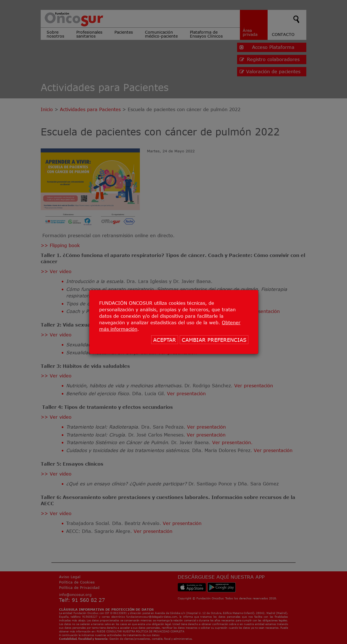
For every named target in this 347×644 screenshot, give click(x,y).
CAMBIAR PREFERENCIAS (214, 340)
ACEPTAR (165, 340)
